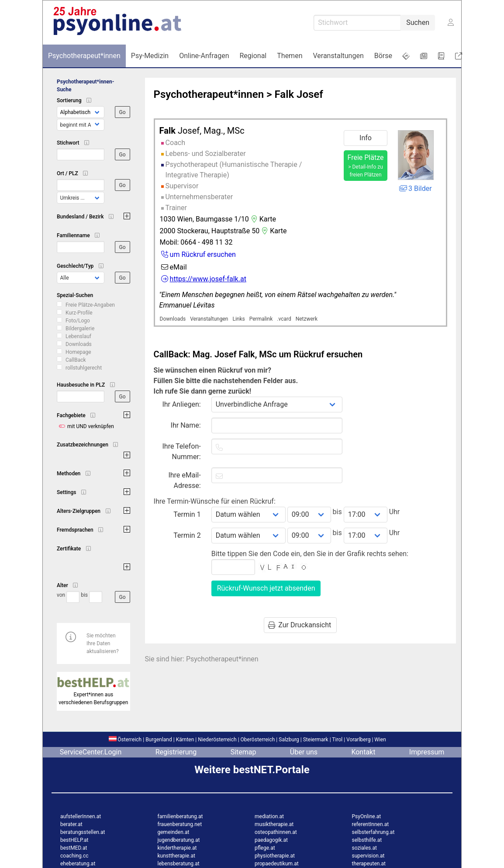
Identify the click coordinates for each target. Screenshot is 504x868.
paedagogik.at (271, 840)
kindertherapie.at (177, 848)
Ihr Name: (186, 425)
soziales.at (364, 848)
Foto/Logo (78, 321)
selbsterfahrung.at (373, 832)
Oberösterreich (258, 740)
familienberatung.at (180, 816)
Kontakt (363, 752)
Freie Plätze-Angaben (90, 305)
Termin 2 (187, 535)
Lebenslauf (78, 336)
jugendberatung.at (179, 840)
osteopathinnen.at (276, 832)
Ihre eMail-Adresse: (184, 480)
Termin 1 (187, 514)
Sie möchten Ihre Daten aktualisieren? (103, 643)
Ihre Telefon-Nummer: (182, 451)
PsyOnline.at (367, 816)
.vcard (284, 319)
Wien (380, 740)
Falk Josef (299, 94)
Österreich (125, 740)
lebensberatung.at (179, 864)
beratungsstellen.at (83, 832)
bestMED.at (74, 848)
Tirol (337, 740)
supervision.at (368, 856)
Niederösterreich (217, 740)
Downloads (79, 344)
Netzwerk (307, 319)
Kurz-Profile (79, 313)
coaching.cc (74, 856)
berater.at (71, 824)
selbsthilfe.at (367, 840)
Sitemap (243, 752)
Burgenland (159, 740)
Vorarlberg (358, 740)
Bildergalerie (80, 329)
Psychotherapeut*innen (209, 94)
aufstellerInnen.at (81, 816)
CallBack (76, 360)
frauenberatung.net (180, 824)
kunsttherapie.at (176, 856)
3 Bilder (415, 188)
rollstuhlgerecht (84, 368)
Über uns (304, 752)
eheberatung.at (78, 864)
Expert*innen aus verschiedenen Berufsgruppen (93, 695)
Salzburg (289, 740)
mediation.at (269, 816)
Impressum (427, 752)
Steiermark (316, 740)
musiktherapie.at (274, 824)
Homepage (78, 352)
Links (238, 319)
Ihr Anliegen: (181, 404)
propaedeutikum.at (277, 864)
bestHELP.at (74, 840)
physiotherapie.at (275, 856)
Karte (262, 219)
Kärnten (185, 740)
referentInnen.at (371, 824)
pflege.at (265, 848)
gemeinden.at (174, 832)
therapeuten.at (369, 864)
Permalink (261, 319)
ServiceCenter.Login (91, 752)
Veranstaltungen (209, 319)
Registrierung (176, 752)
